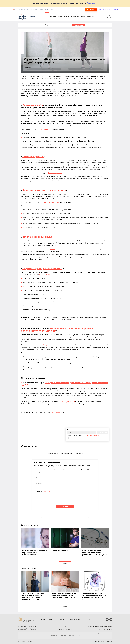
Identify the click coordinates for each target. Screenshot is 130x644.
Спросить (34, 10)
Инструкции (75, 17)
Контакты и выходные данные (58, 619)
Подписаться (78, 25)
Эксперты (54, 10)
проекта (52, 249)
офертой (47, 492)
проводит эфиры (68, 402)
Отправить (65, 507)
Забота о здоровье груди (37, 237)
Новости (53, 17)
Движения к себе (33, 105)
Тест (28, 10)
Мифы (83, 17)
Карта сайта (88, 619)
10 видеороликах (49, 345)
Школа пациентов (33, 157)
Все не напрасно (20, 10)
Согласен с (43, 492)
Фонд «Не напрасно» (105, 10)
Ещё (65, 563)
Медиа (47, 10)
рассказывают (45, 275)
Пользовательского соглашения (91, 435)
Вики (41, 10)
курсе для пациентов (51, 202)
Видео (60, 17)
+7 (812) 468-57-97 (107, 629)
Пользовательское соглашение (103, 641)
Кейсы (66, 17)
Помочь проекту (76, 619)
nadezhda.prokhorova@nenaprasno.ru (101, 627)
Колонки (90, 17)
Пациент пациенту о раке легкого (42, 269)
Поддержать (91, 10)
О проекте (42, 619)
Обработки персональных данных (91, 438)
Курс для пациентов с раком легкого (44, 190)
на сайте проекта (44, 130)
